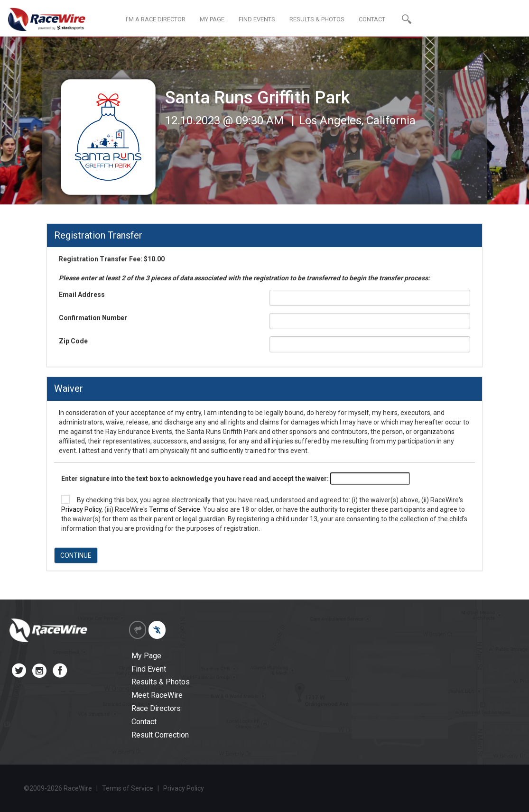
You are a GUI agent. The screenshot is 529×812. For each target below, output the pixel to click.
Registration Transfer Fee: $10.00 (244, 268)
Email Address (82, 295)
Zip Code (73, 341)
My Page (146, 656)
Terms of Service (175, 509)
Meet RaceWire (157, 695)
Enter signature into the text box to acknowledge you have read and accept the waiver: (195, 479)
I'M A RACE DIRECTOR (156, 19)
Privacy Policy (81, 509)
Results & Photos (161, 682)
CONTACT (372, 19)
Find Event (149, 669)
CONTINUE (76, 555)
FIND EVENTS (257, 19)
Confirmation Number (93, 318)
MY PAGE (212, 19)
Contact (144, 722)
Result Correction (160, 735)
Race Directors (156, 708)
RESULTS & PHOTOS (317, 19)
